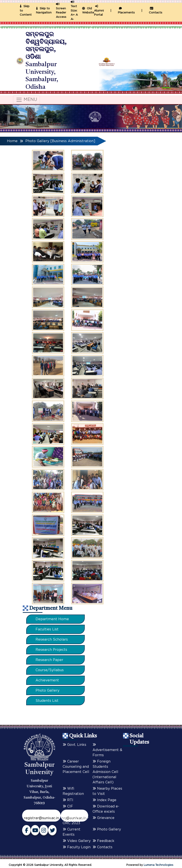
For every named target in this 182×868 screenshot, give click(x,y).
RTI (68, 800)
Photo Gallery (47, 690)
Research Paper (49, 660)
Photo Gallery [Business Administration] (60, 141)
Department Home (52, 619)
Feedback (103, 841)
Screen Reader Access (61, 13)
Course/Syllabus (50, 670)
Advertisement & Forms (107, 750)
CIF (68, 806)
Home (12, 141)
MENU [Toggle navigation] (26, 100)
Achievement (47, 680)
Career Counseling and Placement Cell (76, 767)
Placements (126, 11)
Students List (47, 701)
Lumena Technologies (158, 865)
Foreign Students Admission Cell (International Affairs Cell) (105, 772)
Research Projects (51, 650)
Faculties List (47, 629)
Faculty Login (77, 847)
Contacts (156, 11)
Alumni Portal (99, 11)
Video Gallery (77, 841)
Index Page (104, 800)
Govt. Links (74, 745)
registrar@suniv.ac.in (41, 818)
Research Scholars (52, 639)
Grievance (103, 818)
